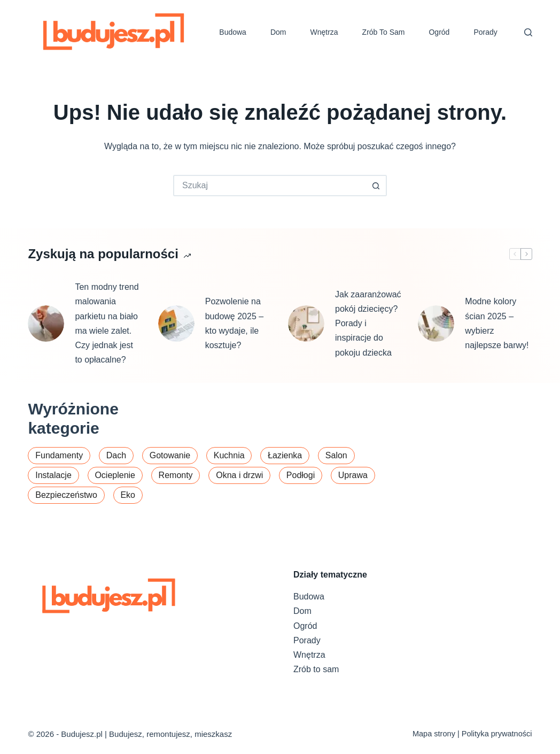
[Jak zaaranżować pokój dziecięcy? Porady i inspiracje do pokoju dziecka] (306, 324)
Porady (485, 32)
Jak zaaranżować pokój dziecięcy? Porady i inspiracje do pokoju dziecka (368, 324)
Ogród (439, 32)
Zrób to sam (384, 32)
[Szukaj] (528, 32)
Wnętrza (324, 32)
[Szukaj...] (269, 186)
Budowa (233, 32)
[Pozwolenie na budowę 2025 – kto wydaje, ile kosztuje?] (176, 324)
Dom (278, 32)
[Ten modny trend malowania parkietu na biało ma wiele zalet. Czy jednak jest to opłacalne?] (46, 324)
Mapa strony (434, 734)
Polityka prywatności (497, 734)
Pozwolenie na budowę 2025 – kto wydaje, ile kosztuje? (234, 323)
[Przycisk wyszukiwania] (376, 186)
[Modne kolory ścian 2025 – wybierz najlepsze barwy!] (436, 324)
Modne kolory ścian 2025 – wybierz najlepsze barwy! (497, 323)
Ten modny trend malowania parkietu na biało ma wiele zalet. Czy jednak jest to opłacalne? (107, 323)
